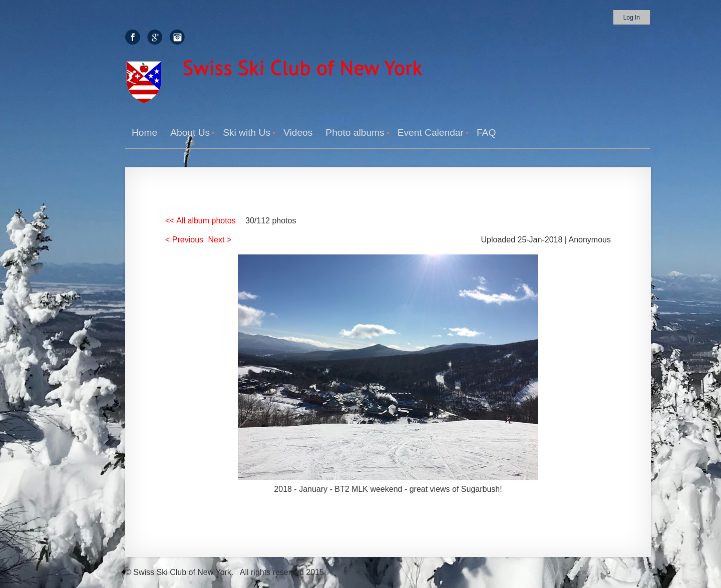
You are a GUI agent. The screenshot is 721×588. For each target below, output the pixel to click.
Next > (220, 240)
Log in (632, 18)
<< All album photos (201, 221)
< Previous (184, 240)
